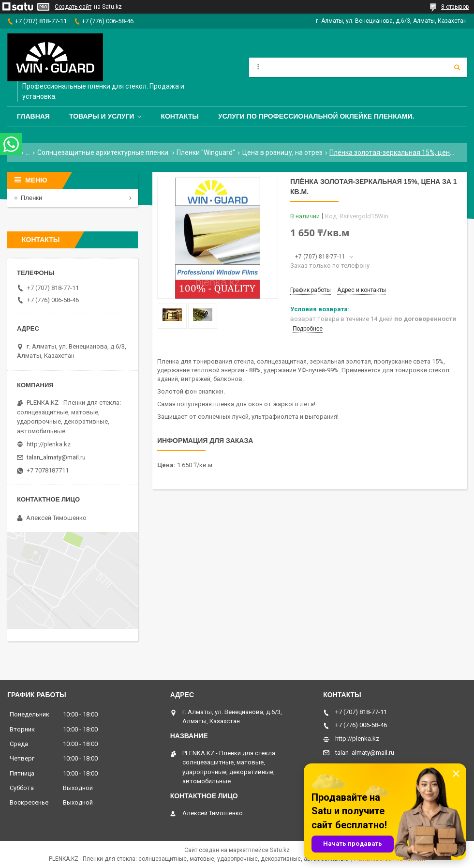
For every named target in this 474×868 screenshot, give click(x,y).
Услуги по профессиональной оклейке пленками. (316, 116)
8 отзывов (455, 7)
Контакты (179, 116)
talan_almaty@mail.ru (56, 457)
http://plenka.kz (49, 444)
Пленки (31, 198)
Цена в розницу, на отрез (282, 152)
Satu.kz (280, 850)
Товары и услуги (102, 116)
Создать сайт (73, 7)
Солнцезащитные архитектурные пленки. (104, 152)
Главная (33, 116)
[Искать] (457, 67)
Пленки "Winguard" (206, 152)
